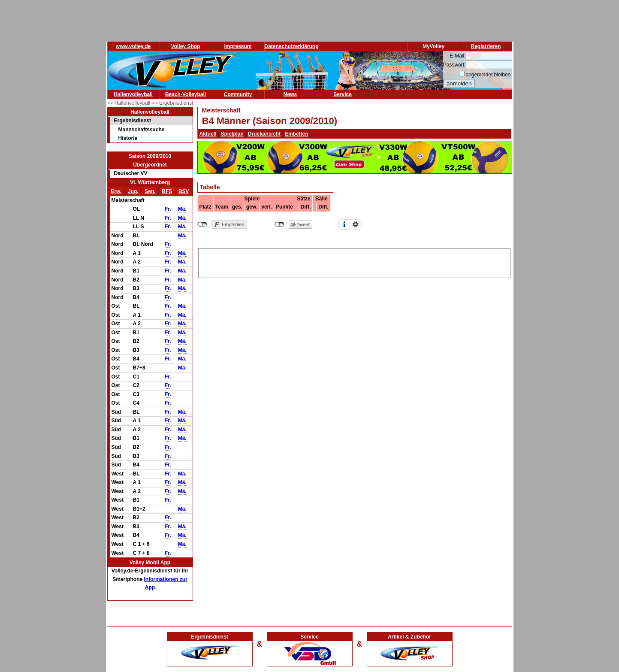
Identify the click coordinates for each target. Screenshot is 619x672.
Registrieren (486, 46)
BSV (184, 191)
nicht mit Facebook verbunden (202, 224)
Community (238, 94)
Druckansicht (264, 134)
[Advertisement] (354, 262)
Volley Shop (186, 46)
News (290, 94)
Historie (128, 138)
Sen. (150, 191)
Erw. (116, 191)
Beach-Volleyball (186, 94)
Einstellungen (356, 224)
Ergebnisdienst (133, 121)
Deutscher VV (131, 173)
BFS (167, 191)
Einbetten (297, 134)
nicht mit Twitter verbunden (279, 224)
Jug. (133, 191)
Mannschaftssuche (142, 130)
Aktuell (208, 134)
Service (343, 94)
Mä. (182, 209)
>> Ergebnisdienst (173, 103)
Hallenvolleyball (133, 94)
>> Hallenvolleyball (130, 103)
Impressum (238, 46)
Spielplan (232, 134)
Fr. (168, 209)
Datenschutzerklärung (292, 46)
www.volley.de (133, 46)
